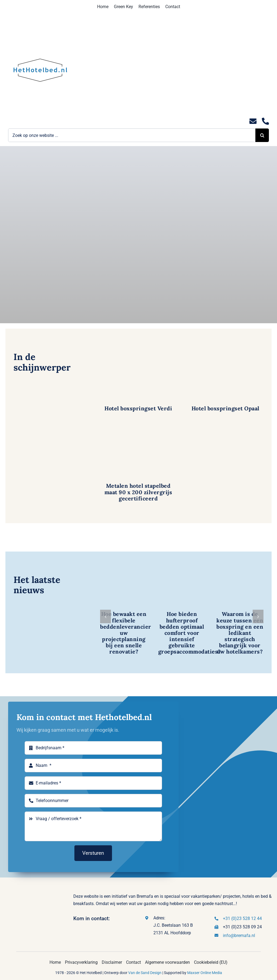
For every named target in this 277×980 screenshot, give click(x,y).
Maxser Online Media (205, 973)
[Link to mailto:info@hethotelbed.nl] (253, 121)
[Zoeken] (262, 135)
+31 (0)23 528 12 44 (242, 918)
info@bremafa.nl (239, 936)
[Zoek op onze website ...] (132, 135)
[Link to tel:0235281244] (265, 121)
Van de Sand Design (145, 973)
